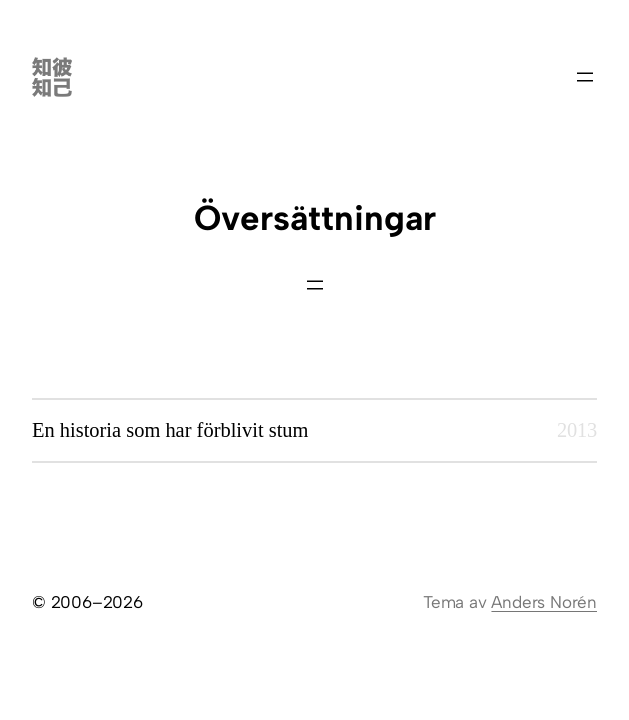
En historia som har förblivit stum (170, 430)
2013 (577, 430)
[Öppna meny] (585, 77)
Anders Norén (544, 602)
